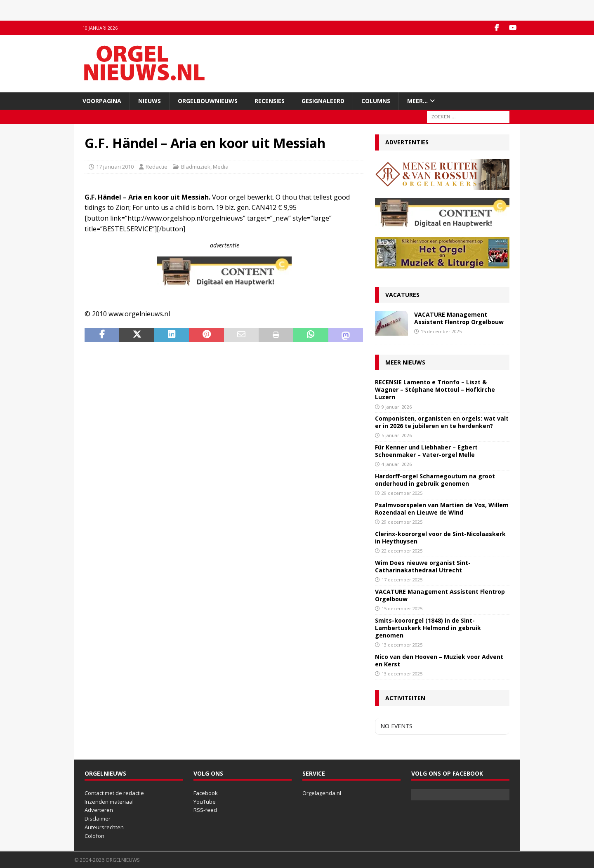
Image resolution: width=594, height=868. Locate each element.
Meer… (417, 101)
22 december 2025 (402, 551)
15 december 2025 (441, 331)
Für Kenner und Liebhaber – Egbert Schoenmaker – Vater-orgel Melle (426, 451)
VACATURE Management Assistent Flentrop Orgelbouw (459, 318)
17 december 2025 (402, 580)
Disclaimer (98, 819)
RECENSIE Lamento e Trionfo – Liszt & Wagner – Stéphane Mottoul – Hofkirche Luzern (435, 389)
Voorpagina (102, 101)
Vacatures (402, 295)
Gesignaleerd (323, 101)
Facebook (206, 793)
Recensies (270, 101)
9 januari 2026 (397, 407)
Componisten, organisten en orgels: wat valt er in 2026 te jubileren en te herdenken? (442, 422)
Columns (376, 101)
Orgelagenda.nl (322, 793)
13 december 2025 (402, 645)
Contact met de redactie (114, 793)
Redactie (157, 167)
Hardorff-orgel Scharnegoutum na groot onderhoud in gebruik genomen (435, 480)
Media (221, 167)
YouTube (205, 802)
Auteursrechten (104, 827)
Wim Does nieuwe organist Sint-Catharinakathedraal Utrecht (423, 566)
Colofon (94, 836)
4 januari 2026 (397, 464)
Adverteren (99, 810)
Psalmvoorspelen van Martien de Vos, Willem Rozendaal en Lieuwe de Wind (442, 509)
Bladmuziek (196, 167)
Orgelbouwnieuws (208, 101)
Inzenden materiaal (109, 802)
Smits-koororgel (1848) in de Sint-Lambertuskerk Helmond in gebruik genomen (428, 628)
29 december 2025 (402, 493)
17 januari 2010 (115, 167)
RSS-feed (205, 810)
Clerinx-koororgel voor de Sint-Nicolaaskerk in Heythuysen (440, 538)
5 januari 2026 (397, 435)
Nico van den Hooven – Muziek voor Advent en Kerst (439, 660)
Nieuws (150, 101)
